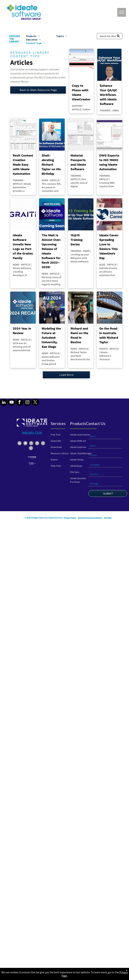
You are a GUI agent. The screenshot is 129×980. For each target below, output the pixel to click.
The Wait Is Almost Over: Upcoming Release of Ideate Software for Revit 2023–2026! (51, 251)
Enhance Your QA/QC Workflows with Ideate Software (108, 95)
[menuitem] (41, 36)
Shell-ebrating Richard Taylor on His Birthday (51, 165)
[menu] (122, 12)
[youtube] (12, 403)
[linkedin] (4, 403)
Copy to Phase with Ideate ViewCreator (81, 92)
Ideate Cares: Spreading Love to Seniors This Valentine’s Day (109, 247)
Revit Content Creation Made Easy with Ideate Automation (23, 165)
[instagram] (27, 403)
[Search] (110, 36)
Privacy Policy (70, 518)
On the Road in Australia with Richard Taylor (109, 335)
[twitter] (35, 403)
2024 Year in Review (22, 331)
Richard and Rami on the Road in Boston (79, 335)
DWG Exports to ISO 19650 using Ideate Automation (109, 162)
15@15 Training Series (77, 240)
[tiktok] (31, 449)
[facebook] (19, 403)
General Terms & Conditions (90, 518)
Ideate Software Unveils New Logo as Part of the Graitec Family (23, 247)
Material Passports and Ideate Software (78, 162)
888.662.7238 (32, 433)
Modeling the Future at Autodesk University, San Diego (51, 338)
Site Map (108, 518)
